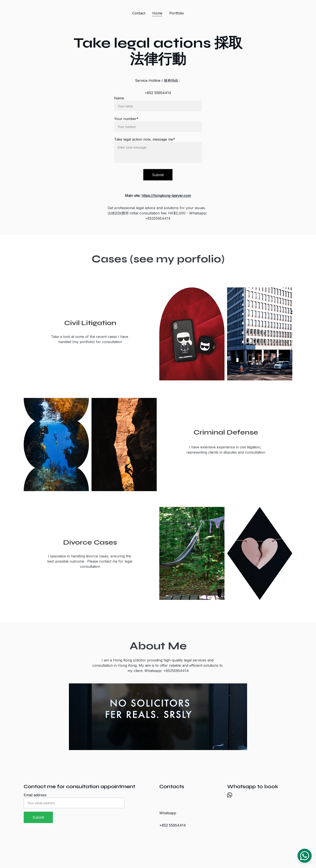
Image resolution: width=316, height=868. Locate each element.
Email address (35, 795)
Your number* (126, 119)
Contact (139, 13)
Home (157, 13)
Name (119, 99)
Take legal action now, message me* (145, 140)
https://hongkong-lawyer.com (166, 196)
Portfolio (177, 13)
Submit (158, 176)
